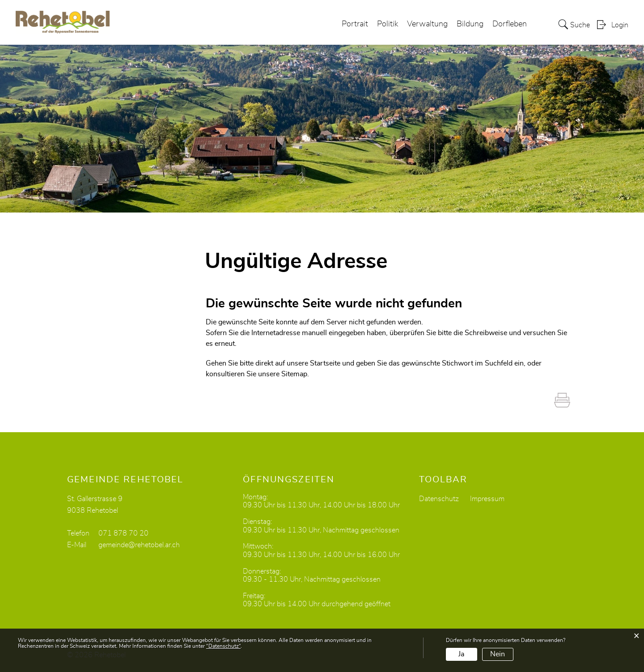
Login (620, 25)
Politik (388, 24)
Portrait (355, 24)
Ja (461, 654)
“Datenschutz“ (223, 646)
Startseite (325, 363)
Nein (498, 654)
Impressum (487, 499)
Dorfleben (510, 24)
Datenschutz (439, 499)
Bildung (470, 24)
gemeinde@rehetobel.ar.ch (139, 545)
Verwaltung (427, 24)
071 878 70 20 (123, 533)
